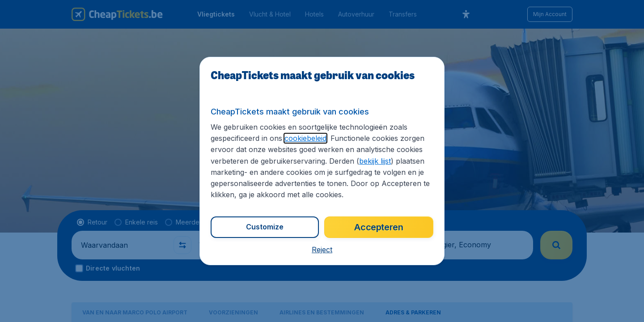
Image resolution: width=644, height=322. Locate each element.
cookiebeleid (305, 138)
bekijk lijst (375, 161)
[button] (322, 250)
